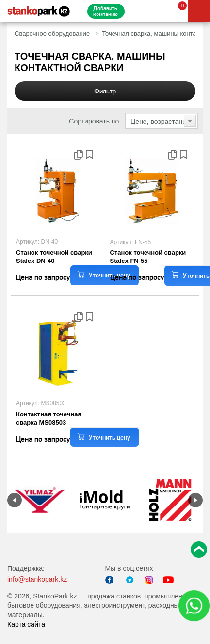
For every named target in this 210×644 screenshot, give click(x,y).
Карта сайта (26, 624)
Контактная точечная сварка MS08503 (49, 418)
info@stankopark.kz (37, 579)
